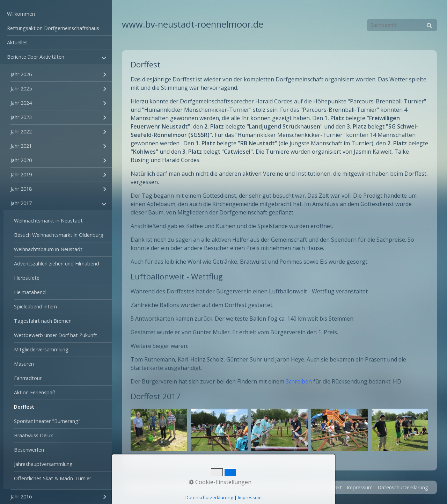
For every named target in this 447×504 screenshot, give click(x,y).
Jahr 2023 (21, 117)
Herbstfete (27, 278)
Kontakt (333, 487)
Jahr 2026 (21, 74)
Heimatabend (30, 292)
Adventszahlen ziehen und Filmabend (57, 264)
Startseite (307, 487)
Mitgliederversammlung (41, 349)
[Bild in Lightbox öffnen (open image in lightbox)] (159, 430)
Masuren (24, 364)
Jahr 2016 (21, 496)
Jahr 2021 (21, 146)
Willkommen (21, 14)
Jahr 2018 (21, 189)
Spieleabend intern (35, 306)
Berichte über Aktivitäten (36, 57)
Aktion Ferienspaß (35, 392)
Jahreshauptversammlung (43, 464)
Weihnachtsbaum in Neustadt (48, 249)
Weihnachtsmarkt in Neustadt (48, 221)
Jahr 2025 (21, 89)
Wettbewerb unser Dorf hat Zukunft (56, 335)
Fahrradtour (28, 378)
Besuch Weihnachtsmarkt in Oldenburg (59, 235)
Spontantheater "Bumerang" (47, 421)
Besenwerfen (29, 450)
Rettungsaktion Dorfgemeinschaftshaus (53, 28)
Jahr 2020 (21, 160)
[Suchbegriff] (402, 25)
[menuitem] (56, 14)
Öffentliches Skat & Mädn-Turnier (53, 478)
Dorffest (24, 407)
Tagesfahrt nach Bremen (43, 321)
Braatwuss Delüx (34, 435)
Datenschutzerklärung (403, 487)
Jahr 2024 (21, 103)
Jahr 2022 (21, 132)
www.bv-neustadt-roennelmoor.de (193, 24)
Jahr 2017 (21, 203)
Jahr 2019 (21, 174)
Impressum (360, 487)
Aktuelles (17, 42)
